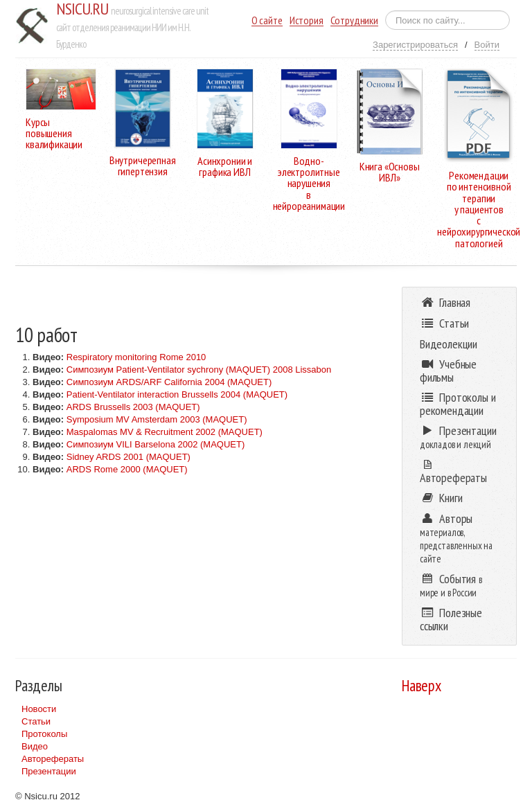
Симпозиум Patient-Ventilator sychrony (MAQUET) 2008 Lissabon (199, 370)
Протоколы (44, 734)
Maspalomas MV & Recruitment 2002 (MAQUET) (165, 432)
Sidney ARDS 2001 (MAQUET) (128, 457)
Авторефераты (53, 759)
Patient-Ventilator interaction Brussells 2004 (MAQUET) (177, 394)
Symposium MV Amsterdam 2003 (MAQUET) (157, 419)
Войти (487, 45)
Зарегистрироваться (415, 45)
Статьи (36, 721)
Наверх (422, 685)
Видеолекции (449, 344)
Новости (39, 709)
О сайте (267, 20)
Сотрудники (354, 20)
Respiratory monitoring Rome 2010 (136, 357)
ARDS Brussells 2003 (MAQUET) (133, 407)
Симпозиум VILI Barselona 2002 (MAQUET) (156, 444)
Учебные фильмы (448, 371)
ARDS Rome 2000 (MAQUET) (127, 469)
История (307, 20)
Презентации (49, 771)
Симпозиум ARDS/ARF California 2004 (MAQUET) (169, 382)
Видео (35, 746)
